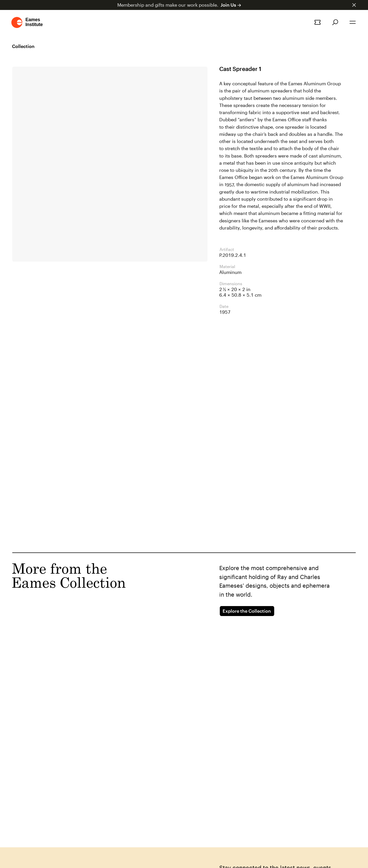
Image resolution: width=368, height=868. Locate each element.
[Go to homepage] (27, 22)
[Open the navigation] (353, 22)
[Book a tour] (318, 22)
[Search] (335, 22)
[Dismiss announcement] (354, 5)
